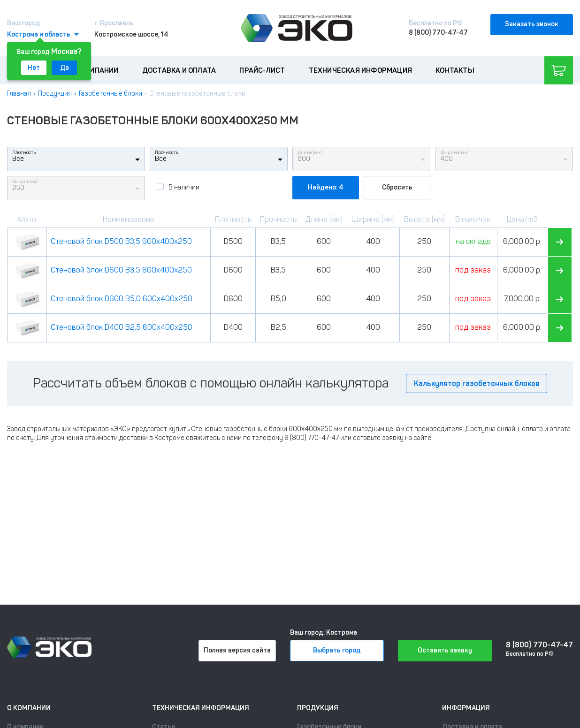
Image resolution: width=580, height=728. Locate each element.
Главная (19, 94)
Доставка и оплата (179, 70)
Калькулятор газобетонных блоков (477, 383)
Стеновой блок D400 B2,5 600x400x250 (122, 327)
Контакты (455, 70)
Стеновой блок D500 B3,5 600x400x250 (121, 241)
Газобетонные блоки (111, 94)
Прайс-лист (262, 70)
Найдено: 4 (326, 187)
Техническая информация (360, 70)
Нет (34, 68)
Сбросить (397, 187)
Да (65, 68)
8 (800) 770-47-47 (438, 33)
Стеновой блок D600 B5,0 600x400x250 (122, 299)
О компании (96, 70)
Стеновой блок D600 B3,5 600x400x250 (121, 270)
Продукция (55, 94)
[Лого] (297, 28)
